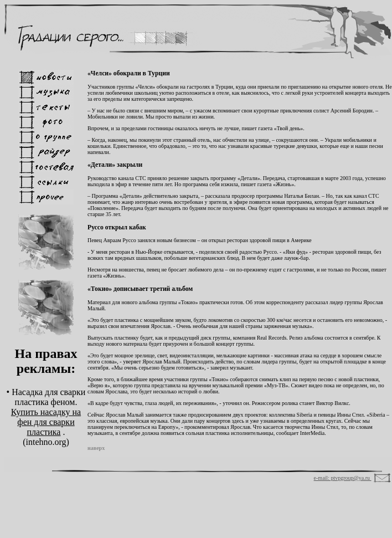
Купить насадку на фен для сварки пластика (46, 422)
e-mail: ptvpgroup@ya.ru (343, 478)
